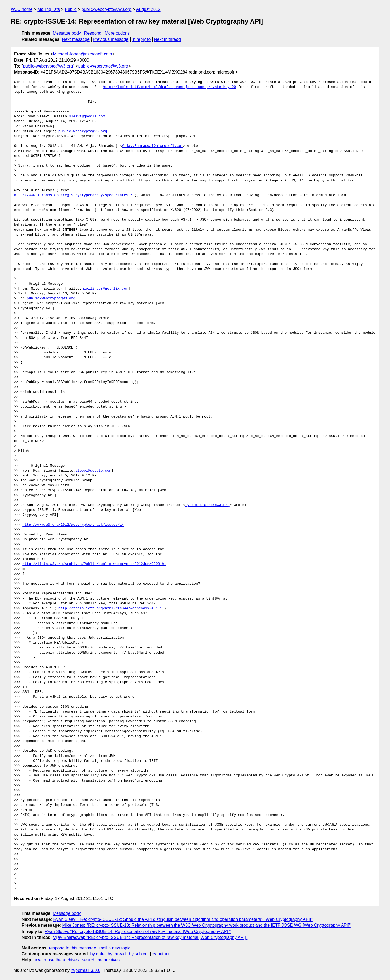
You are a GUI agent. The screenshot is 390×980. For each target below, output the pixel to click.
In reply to (141, 39)
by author (161, 954)
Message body (67, 33)
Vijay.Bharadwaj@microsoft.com (152, 146)
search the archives (101, 960)
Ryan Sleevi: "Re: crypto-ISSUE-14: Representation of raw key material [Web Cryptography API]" (138, 931)
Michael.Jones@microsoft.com (83, 54)
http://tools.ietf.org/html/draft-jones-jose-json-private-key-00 (169, 87)
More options (117, 33)
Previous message (111, 39)
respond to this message (72, 948)
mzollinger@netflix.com (105, 289)
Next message (76, 39)
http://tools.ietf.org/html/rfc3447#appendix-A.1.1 (110, 608)
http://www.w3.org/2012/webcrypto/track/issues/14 (73, 525)
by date (97, 954)
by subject (139, 954)
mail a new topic (115, 948)
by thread (117, 954)
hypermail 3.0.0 (85, 970)
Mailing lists (49, 9)
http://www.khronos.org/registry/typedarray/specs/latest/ (73, 195)
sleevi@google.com (87, 117)
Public (71, 9)
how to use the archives (56, 960)
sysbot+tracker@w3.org (207, 505)
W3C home (22, 9)
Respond (93, 33)
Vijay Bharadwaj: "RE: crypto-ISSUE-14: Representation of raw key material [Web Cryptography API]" (150, 937)
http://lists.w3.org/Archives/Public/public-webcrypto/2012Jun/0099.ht (94, 564)
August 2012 (148, 9)
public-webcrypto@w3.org (106, 9)
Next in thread (167, 39)
